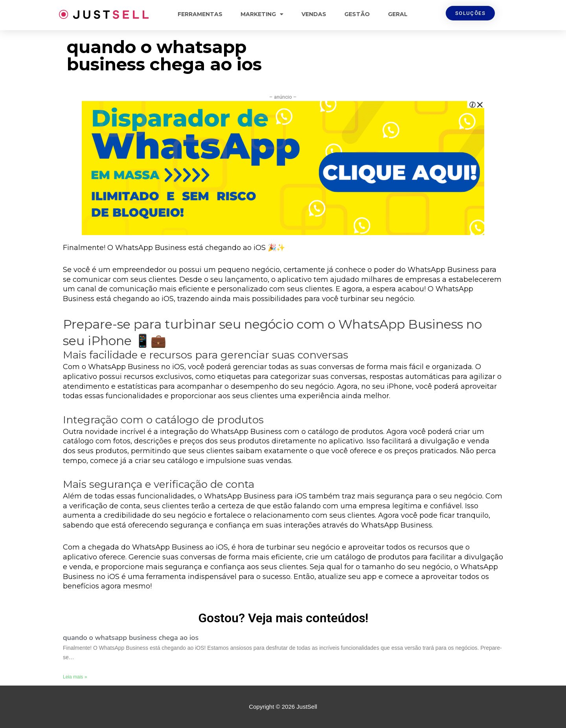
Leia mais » (75, 677)
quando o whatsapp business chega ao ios (131, 638)
